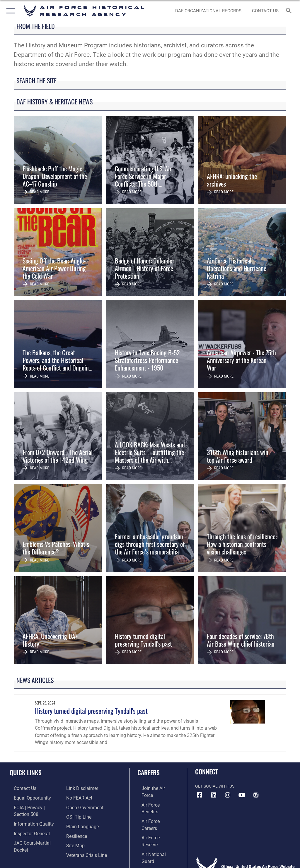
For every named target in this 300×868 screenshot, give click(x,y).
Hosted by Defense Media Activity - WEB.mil (150, 855)
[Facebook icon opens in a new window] (200, 795)
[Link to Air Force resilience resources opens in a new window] (75, 824)
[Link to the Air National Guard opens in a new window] (154, 824)
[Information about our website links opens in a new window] (23, 842)
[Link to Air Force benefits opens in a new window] (153, 797)
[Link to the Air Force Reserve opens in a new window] (153, 815)
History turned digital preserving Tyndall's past (91, 711)
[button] (10, 11)
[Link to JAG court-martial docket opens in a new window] (33, 833)
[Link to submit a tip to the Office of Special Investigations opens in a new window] (77, 806)
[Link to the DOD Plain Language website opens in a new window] (80, 815)
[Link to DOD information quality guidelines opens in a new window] (27, 815)
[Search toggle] (290, 11)
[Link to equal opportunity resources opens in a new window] (26, 797)
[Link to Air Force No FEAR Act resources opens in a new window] (78, 788)
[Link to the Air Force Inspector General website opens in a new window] (26, 824)
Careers (149, 772)
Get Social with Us (215, 786)
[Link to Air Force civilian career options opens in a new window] (151, 833)
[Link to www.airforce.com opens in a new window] (153, 788)
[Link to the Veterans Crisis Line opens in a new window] (84, 842)
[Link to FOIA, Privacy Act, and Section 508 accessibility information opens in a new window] (34, 806)
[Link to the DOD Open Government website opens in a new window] (83, 797)
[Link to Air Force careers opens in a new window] (153, 806)
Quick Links (26, 772)
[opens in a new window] (214, 795)
